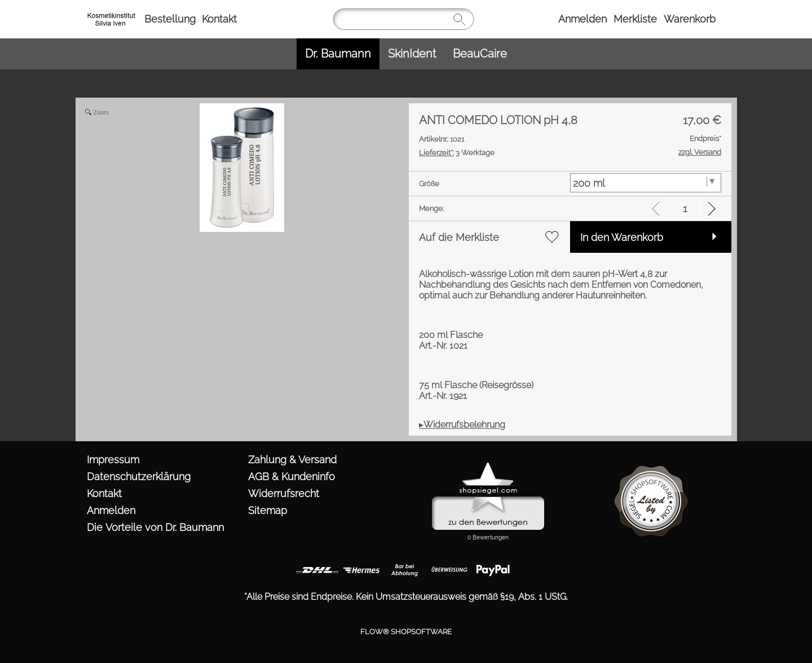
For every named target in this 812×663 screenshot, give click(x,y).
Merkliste (635, 19)
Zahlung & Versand (292, 460)
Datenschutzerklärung (139, 477)
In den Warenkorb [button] (622, 237)
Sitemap (268, 510)
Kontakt (219, 19)
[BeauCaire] (480, 54)
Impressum (113, 460)
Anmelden (582, 19)
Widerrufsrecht (284, 493)
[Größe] (646, 183)
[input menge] (685, 208)
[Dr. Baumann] (338, 54)
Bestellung (170, 19)
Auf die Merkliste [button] (459, 237)
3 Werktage (457, 153)
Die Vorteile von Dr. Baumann (155, 527)
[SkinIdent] (412, 54)
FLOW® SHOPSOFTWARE (406, 624)
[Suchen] (403, 19)
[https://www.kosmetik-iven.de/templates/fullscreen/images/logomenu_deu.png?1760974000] (113, 12)
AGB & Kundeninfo (292, 477)
